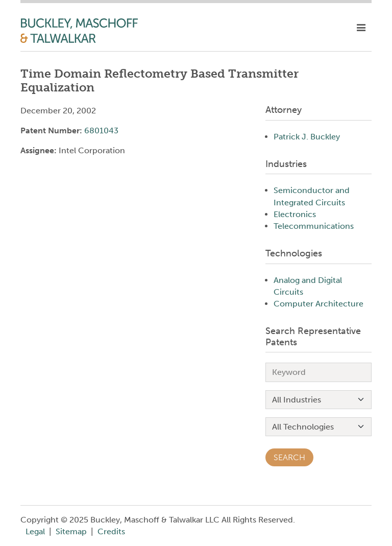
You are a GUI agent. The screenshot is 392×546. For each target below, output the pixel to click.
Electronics (295, 214)
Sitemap (71, 531)
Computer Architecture (318, 304)
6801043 (101, 130)
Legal (35, 531)
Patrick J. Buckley (307, 137)
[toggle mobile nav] (361, 28)
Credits (111, 531)
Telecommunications (314, 226)
